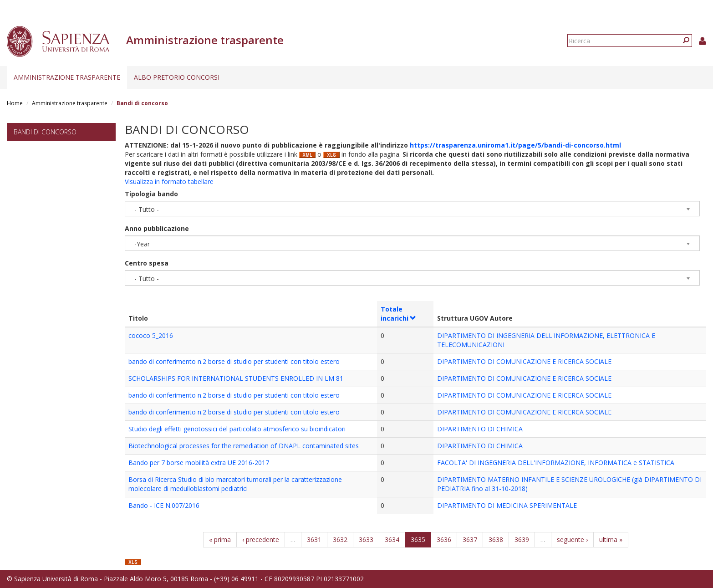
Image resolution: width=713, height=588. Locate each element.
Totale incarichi (399, 314)
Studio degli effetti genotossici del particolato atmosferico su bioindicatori (237, 429)
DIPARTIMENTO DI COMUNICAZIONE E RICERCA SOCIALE (524, 361)
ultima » (611, 539)
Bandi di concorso (45, 132)
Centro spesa (147, 263)
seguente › (572, 539)
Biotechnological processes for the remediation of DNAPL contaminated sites (244, 446)
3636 (444, 539)
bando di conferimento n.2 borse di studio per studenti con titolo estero (234, 361)
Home (15, 103)
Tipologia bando (151, 194)
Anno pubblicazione (157, 228)
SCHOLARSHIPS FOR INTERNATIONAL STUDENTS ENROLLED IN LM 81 (236, 378)
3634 (392, 539)
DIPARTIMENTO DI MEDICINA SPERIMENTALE (507, 505)
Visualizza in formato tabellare (169, 182)
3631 (314, 539)
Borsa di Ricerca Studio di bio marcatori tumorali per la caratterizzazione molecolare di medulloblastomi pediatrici (235, 484)
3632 (340, 539)
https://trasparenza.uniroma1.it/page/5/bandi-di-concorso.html (515, 145)
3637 (470, 539)
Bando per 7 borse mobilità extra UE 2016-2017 (199, 463)
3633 (366, 539)
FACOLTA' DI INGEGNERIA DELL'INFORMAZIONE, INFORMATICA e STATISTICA (556, 463)
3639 (522, 539)
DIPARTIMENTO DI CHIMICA (480, 429)
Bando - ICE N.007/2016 (164, 505)
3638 (496, 539)
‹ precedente (261, 539)
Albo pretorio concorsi (177, 77)
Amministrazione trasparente (67, 77)
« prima (220, 539)
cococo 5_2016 (151, 335)
